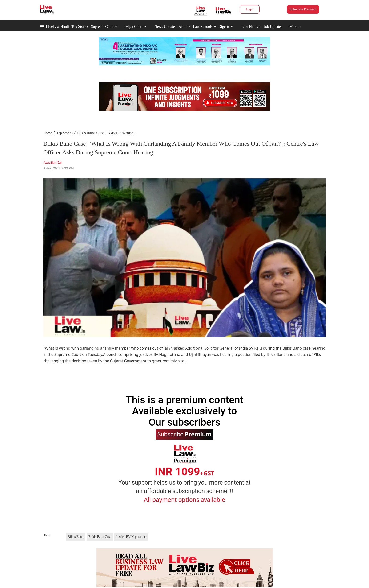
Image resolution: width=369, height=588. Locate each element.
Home (48, 133)
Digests (224, 27)
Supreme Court (102, 27)
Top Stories (80, 27)
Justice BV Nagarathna (131, 537)
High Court (134, 27)
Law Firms (251, 27)
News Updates (165, 27)
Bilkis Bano (76, 537)
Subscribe (184, 434)
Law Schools (205, 27)
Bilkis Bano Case (100, 537)
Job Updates (273, 27)
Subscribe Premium (303, 9)
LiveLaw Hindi (57, 27)
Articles (185, 27)
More (295, 27)
